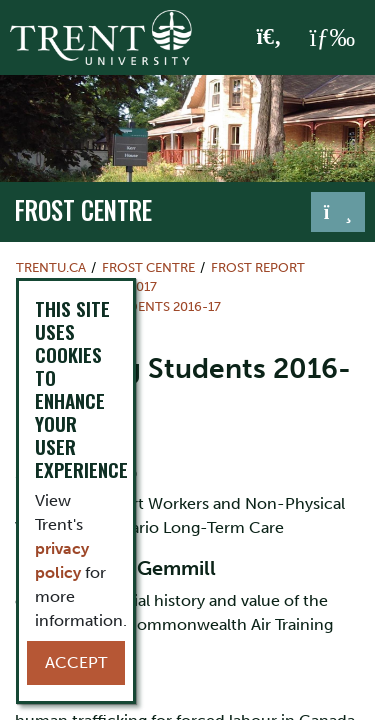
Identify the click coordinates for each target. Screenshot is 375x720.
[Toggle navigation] (338, 212)
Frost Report (258, 267)
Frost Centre (83, 210)
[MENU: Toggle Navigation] (332, 38)
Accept (76, 662)
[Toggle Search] (269, 38)
